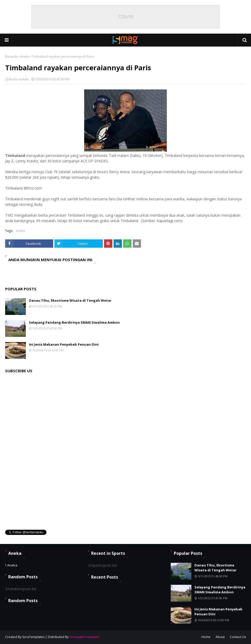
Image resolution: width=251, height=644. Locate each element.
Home (206, 637)
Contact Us (238, 637)
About (220, 637)
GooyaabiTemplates (84, 637)
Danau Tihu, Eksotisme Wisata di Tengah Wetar (70, 300)
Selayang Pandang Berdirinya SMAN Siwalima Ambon (74, 322)
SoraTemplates (33, 637)
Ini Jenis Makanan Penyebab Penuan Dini (64, 344)
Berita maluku (19, 79)
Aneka (25, 56)
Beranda (11, 56)
